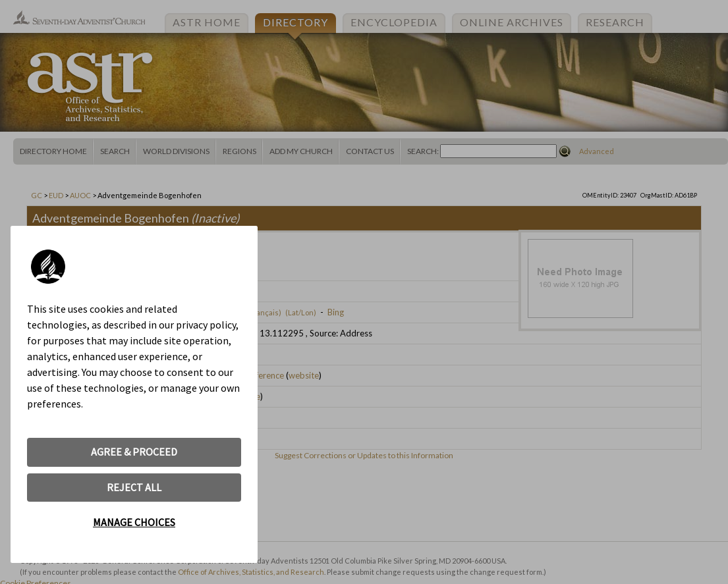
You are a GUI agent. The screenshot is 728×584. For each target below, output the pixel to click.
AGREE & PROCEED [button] (134, 452)
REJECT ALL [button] (134, 487)
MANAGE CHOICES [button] (134, 522)
